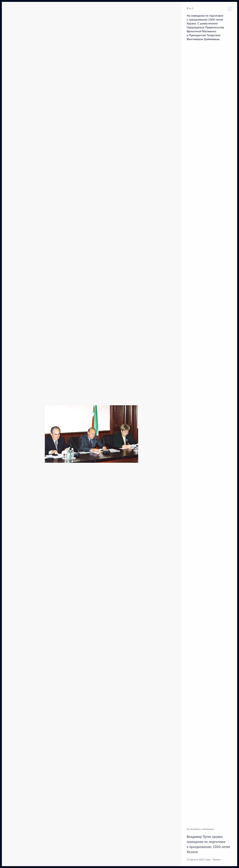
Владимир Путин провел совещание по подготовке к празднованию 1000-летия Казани (208, 844)
